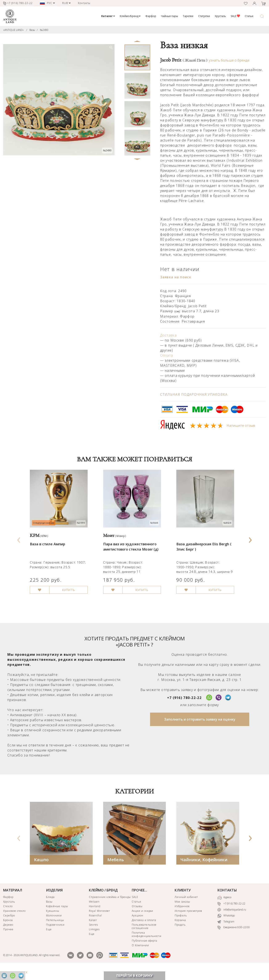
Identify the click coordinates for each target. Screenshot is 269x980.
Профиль (181, 926)
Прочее (8, 940)
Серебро (9, 926)
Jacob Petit (184, 60)
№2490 (44, 30)
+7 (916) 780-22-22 (184, 708)
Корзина (180, 931)
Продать (180, 935)
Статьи (249, 16)
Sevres (93, 935)
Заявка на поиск (176, 277)
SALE (235, 16)
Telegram (226, 932)
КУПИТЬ (72, 600)
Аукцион (138, 926)
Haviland (95, 917)
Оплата (167, 355)
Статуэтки (204, 16)
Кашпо (41, 870)
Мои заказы (182, 912)
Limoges (94, 940)
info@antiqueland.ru (232, 920)
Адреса (224, 908)
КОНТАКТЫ (227, 901)
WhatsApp (226, 927)
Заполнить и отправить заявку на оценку (200, 730)
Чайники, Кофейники (204, 870)
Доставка (168, 335)
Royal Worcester (100, 922)
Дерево (8, 935)
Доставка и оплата (144, 931)
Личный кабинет (186, 908)
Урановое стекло (14, 922)
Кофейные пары (57, 917)
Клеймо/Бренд (130, 16)
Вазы (32, 30)
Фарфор (151, 16)
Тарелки (188, 16)
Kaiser (93, 931)
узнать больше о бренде (229, 60)
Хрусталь (220, 16)
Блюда (50, 908)
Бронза (8, 931)
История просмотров (188, 922)
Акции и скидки (142, 922)
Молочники (54, 926)
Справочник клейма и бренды (110, 908)
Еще (49, 940)
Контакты (84, 3)
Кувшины (53, 922)
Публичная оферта (144, 951)
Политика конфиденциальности (147, 945)
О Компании (140, 956)
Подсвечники (55, 935)
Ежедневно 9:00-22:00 (234, 938)
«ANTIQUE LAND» (13, 30)
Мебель (116, 870)
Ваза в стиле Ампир (49, 550)
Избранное (182, 917)
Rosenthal (95, 926)
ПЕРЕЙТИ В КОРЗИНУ (134, 976)
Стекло (8, 917)
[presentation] (19, 544)
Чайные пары (169, 16)
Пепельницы (55, 931)
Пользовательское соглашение (144, 937)
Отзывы (137, 917)
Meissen (94, 912)
